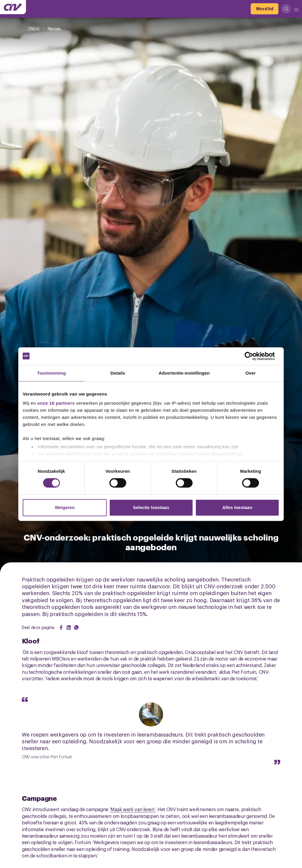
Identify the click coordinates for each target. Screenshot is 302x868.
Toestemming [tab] (52, 373)
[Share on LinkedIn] (69, 627)
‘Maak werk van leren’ (133, 809)
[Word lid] (265, 9)
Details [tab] (118, 373)
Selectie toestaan (151, 507)
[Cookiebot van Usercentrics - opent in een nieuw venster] (253, 356)
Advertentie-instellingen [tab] (184, 373)
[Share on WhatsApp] (76, 627)
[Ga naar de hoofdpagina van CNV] (13, 7)
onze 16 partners (56, 403)
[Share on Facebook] (61, 627)
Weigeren (65, 507)
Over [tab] (251, 373)
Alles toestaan (237, 507)
